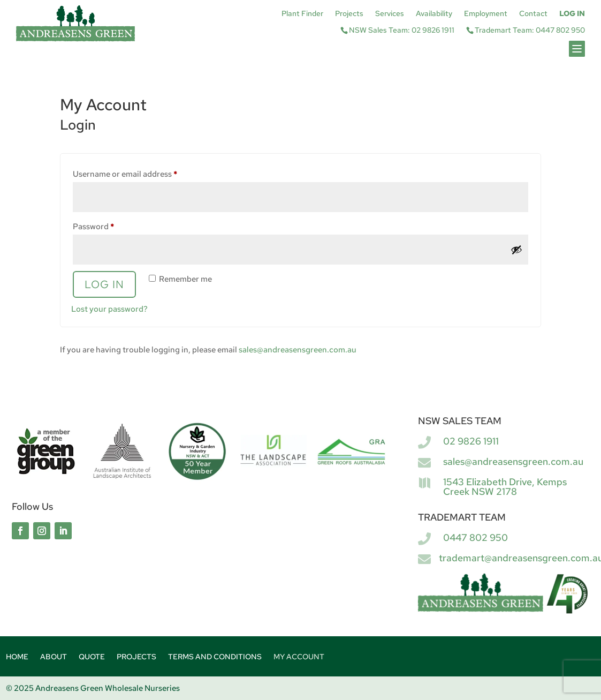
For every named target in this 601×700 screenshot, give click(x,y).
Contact (533, 14)
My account (299, 657)
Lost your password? (109, 309)
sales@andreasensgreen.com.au (298, 350)
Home (17, 657)
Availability (434, 14)
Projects (349, 14)
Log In (572, 14)
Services (390, 14)
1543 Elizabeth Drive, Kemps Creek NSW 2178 (505, 487)
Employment (486, 14)
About (54, 657)
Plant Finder (302, 14)
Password (110, 225)
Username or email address (142, 173)
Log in (104, 284)
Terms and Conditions (215, 657)
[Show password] (516, 250)
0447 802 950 (476, 537)
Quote (92, 657)
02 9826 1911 (471, 441)
